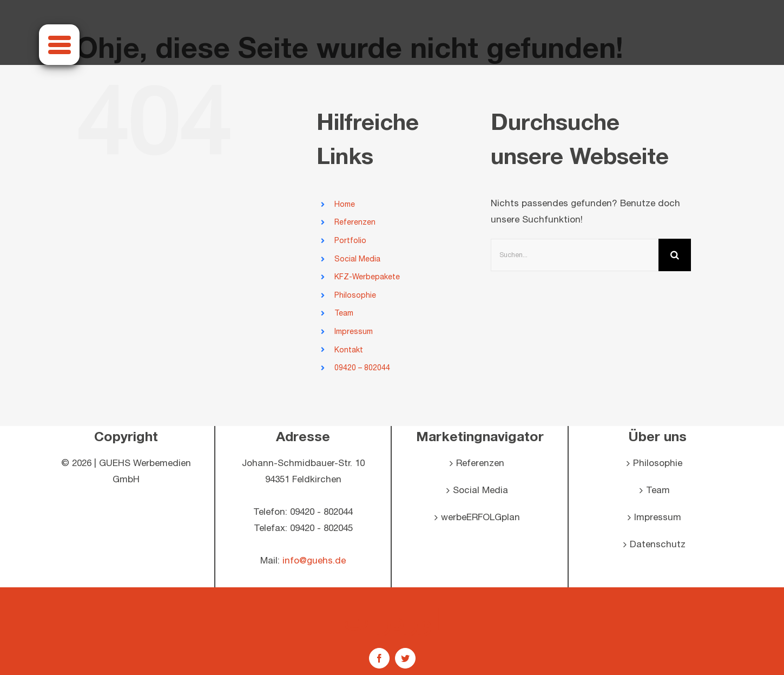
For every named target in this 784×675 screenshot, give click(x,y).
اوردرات (392, 619)
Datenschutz (658, 545)
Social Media (357, 259)
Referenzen (355, 222)
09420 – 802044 (362, 368)
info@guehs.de (314, 561)
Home (345, 204)
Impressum (354, 332)
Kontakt (349, 350)
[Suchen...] (575, 255)
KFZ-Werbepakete (367, 277)
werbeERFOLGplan (480, 517)
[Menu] (59, 45)
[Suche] (675, 255)
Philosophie (355, 295)
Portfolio (350, 241)
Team (344, 313)
